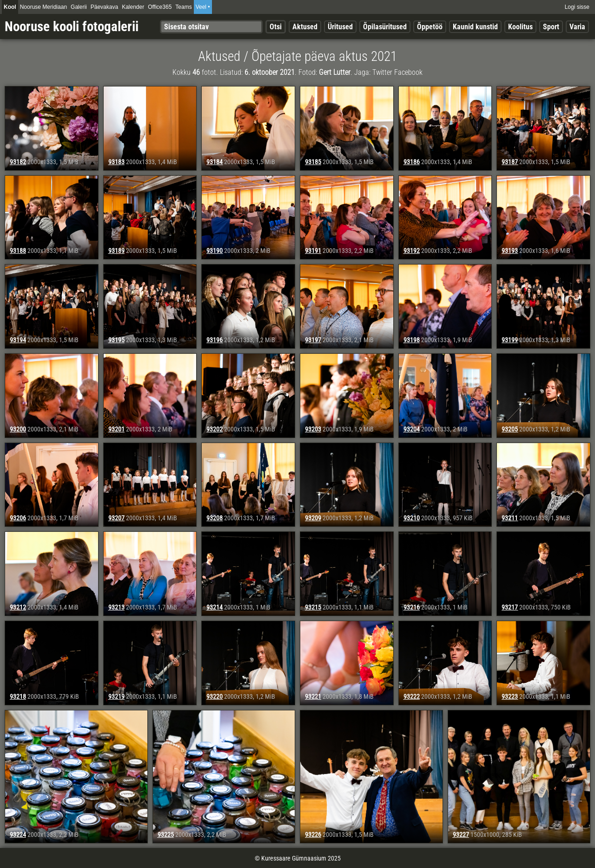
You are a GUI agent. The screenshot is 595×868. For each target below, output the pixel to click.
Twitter (382, 72)
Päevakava (104, 7)
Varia (577, 27)
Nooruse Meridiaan (43, 7)
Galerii (79, 7)
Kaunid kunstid (475, 27)
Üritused (340, 27)
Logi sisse (577, 7)
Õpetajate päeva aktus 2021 (324, 56)
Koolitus (520, 27)
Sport (551, 27)
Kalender (133, 7)
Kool (10, 7)
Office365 (160, 7)
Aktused (305, 27)
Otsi (276, 27)
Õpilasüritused (385, 27)
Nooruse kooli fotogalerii (72, 27)
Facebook (408, 72)
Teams (183, 7)
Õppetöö (430, 27)
